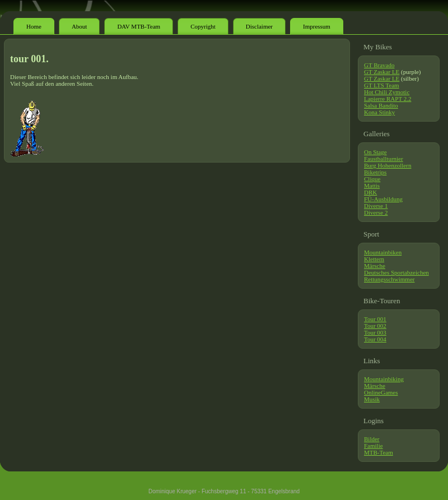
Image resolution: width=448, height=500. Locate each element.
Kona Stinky (379, 112)
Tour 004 (375, 339)
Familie (374, 446)
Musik (372, 399)
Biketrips (375, 172)
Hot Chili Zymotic (387, 92)
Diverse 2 (376, 212)
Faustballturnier (384, 159)
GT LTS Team (382, 85)
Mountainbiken (383, 252)
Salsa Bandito (381, 105)
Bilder (372, 439)
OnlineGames (381, 392)
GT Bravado (379, 65)
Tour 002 (375, 326)
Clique (372, 179)
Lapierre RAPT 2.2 (388, 99)
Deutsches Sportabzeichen (396, 272)
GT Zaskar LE (382, 72)
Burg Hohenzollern (388, 165)
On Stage (375, 152)
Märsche (375, 266)
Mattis (372, 186)
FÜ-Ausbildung (383, 199)
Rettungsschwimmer (389, 279)
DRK (370, 192)
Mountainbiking (384, 379)
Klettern (374, 259)
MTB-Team (379, 452)
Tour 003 (375, 332)
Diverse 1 (376, 206)
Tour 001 (375, 319)
